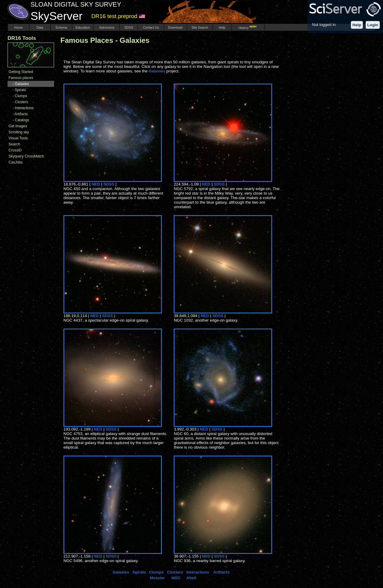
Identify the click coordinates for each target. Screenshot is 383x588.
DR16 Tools (22, 38)
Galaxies (22, 84)
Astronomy (106, 27)
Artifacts (21, 114)
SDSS (129, 27)
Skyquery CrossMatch (26, 156)
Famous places (21, 78)
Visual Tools (18, 138)
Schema (61, 27)
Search (14, 144)
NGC (176, 578)
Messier (157, 578)
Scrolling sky (19, 132)
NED (96, 184)
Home (18, 27)
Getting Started (21, 72)
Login (373, 25)
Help (357, 25)
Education (83, 27)
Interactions (24, 108)
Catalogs (22, 120)
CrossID (15, 150)
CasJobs (16, 162)
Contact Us (151, 27)
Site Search (200, 27)
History (248, 28)
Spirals (20, 90)
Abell (191, 578)
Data (40, 27)
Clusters (21, 102)
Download (175, 27)
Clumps (21, 96)
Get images (18, 126)
